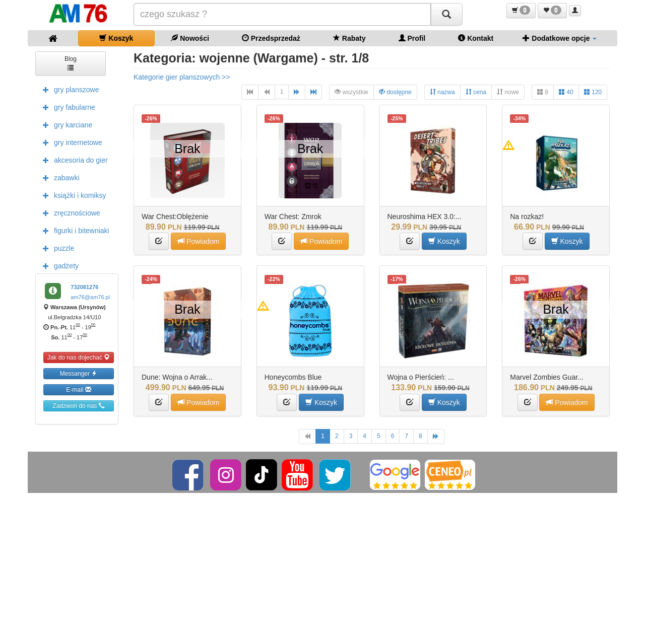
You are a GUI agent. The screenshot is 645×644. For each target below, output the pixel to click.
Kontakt (476, 38)
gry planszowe (69, 89)
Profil (412, 38)
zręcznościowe (69, 212)
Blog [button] (71, 63)
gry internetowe (70, 142)
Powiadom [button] (198, 241)
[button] (521, 11)
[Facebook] (189, 475)
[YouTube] (298, 475)
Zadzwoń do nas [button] (78, 406)
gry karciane (65, 124)
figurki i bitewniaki (74, 230)
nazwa (442, 92)
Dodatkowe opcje (560, 38)
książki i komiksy (72, 195)
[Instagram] (227, 475)
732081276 (84, 287)
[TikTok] (262, 475)
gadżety (58, 265)
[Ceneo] (450, 475)
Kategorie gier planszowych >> (182, 77)
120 (593, 92)
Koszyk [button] (444, 241)
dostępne (395, 92)
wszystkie (351, 92)
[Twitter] (336, 475)
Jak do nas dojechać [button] (79, 357)
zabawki (59, 177)
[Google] (395, 475)
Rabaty (349, 38)
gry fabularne (67, 107)
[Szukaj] (446, 14)
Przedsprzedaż (271, 38)
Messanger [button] (79, 373)
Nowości (190, 38)
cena (476, 92)
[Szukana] (282, 14)
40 (566, 92)
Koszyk (116, 38)
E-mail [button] (78, 389)
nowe (508, 92)
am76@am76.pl (90, 297)
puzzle (56, 248)
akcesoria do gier (73, 160)
